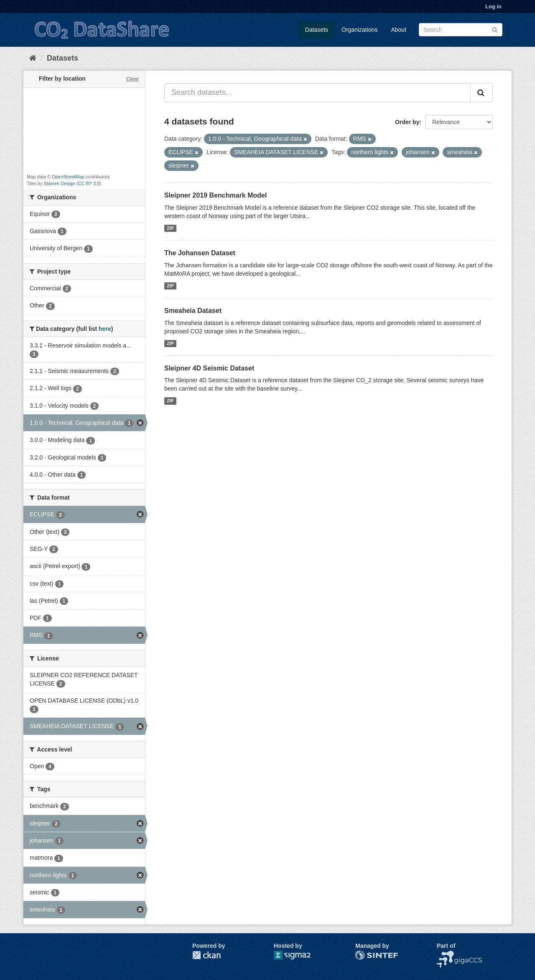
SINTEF (366, 955)
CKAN (206, 955)
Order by (407, 122)
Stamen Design (60, 183)
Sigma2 (299, 955)
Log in (493, 6)
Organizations (359, 30)
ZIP (170, 228)
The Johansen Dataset (200, 253)
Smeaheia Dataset (193, 311)
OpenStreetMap (68, 177)
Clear (132, 79)
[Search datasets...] (317, 93)
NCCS (445, 955)
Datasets (317, 30)
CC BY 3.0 (89, 183)
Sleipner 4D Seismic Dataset (209, 368)
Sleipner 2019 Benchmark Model (215, 195)
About (399, 30)
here (105, 329)
